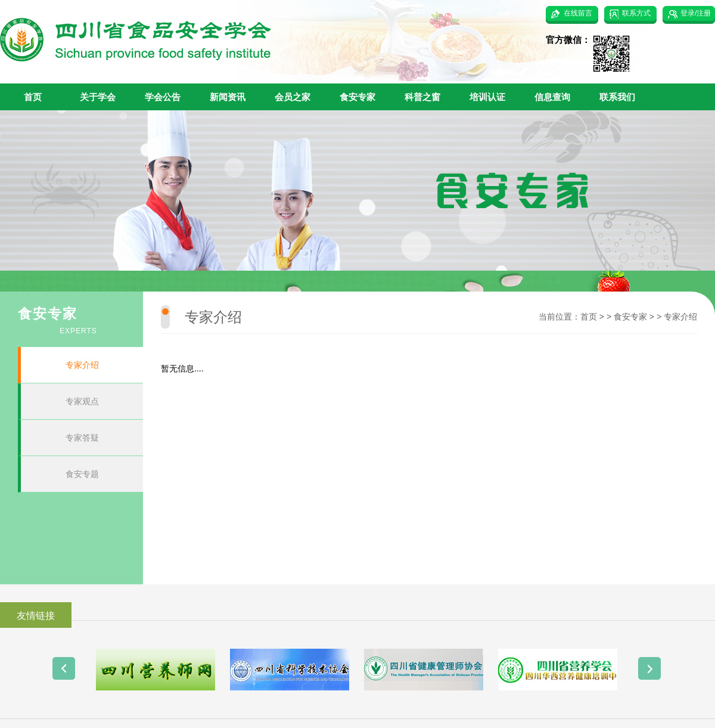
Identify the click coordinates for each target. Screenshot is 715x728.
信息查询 (552, 97)
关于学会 (98, 97)
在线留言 (578, 13)
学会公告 (163, 97)
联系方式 (636, 13)
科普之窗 (422, 97)
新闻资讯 (228, 97)
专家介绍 (82, 365)
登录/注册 (696, 13)
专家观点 (82, 401)
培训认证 (487, 97)
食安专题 (82, 474)
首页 (33, 97)
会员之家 (293, 97)
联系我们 (617, 97)
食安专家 (357, 97)
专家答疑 (82, 438)
